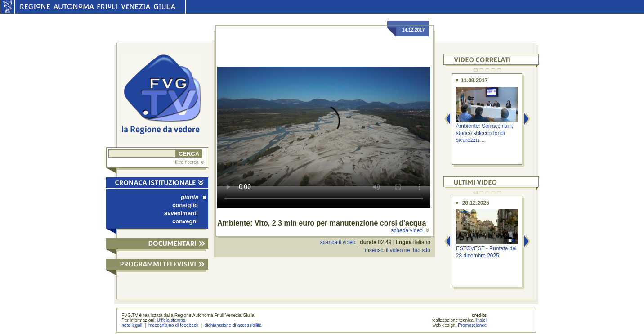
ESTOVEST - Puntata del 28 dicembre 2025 (486, 252)
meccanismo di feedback (173, 325)
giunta (193, 197)
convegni (185, 221)
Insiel (482, 320)
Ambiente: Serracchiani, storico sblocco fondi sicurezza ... (485, 133)
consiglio (185, 205)
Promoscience (472, 325)
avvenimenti (181, 213)
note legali (132, 325)
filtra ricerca (189, 162)
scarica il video (338, 242)
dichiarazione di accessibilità (233, 325)
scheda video (410, 230)
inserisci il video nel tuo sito (397, 250)
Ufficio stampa (171, 320)
